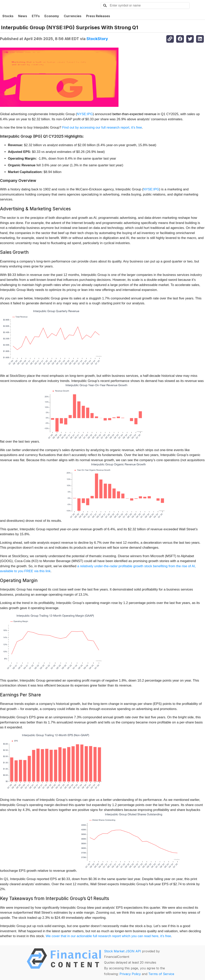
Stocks (8, 16)
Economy (52, 16)
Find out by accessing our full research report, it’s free (102, 127)
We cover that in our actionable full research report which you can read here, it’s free (108, 936)
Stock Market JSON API (123, 951)
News (23, 16)
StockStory (97, 39)
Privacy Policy (130, 974)
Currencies (73, 16)
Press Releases (98, 16)
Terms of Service (161, 974)
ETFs (36, 16)
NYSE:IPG (85, 114)
